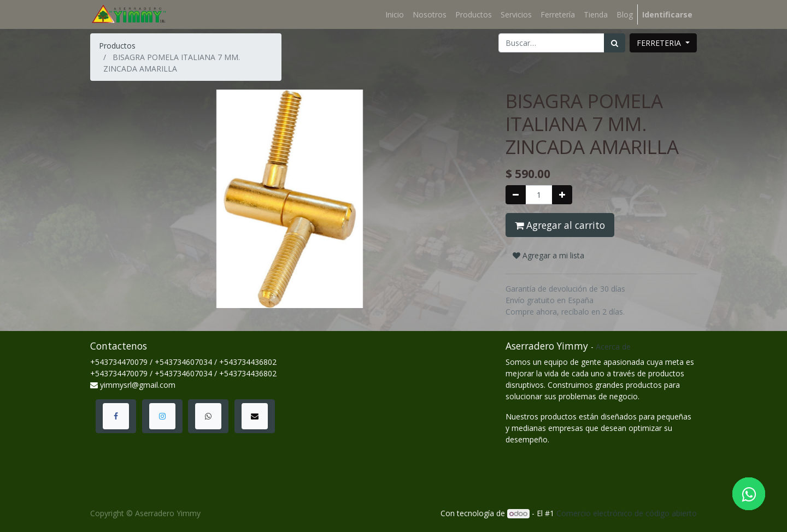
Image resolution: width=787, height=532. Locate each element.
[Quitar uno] (516, 195)
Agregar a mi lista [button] (548, 255)
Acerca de (613, 347)
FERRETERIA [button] (660, 43)
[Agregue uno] (562, 195)
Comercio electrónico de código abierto (627, 513)
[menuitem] (395, 14)
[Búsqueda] (615, 43)
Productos (117, 46)
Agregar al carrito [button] (560, 225)
